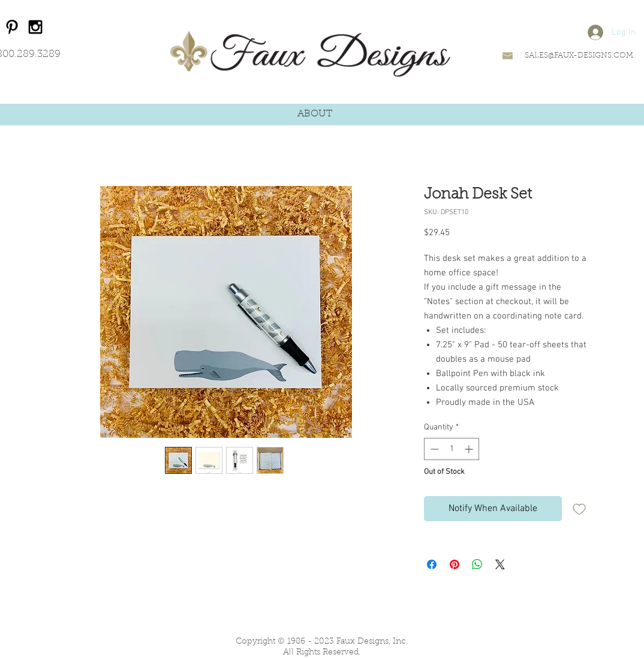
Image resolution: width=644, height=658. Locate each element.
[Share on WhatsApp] (477, 564)
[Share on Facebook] (432, 564)
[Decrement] (433, 449)
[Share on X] (500, 564)
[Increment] (470, 449)
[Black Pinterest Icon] (12, 27)
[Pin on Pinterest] (455, 564)
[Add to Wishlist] (579, 509)
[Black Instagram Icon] (35, 27)
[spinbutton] (452, 449)
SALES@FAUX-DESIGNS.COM (579, 55)
